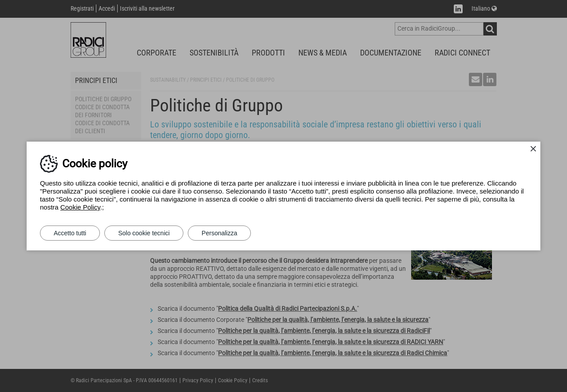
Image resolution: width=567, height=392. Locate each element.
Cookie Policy (80, 207)
